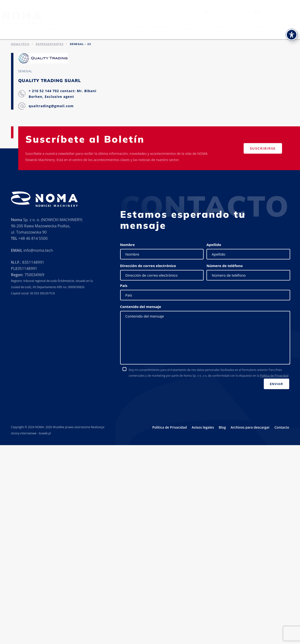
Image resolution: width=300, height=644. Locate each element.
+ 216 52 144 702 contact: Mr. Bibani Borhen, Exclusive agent (63, 94)
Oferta (80, 26)
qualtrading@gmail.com (51, 106)
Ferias (146, 27)
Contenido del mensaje (141, 307)
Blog (222, 427)
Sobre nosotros (59, 26)
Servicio (129, 27)
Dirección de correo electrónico (148, 266)
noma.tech (20, 44)
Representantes (168, 27)
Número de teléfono (225, 266)
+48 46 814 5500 (33, 238)
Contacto (264, 27)
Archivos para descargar (197, 26)
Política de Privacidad (274, 376)
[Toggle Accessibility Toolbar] (292, 33)
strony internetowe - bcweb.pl (31, 433)
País (124, 286)
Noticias (228, 27)
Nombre (127, 245)
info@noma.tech (38, 250)
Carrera (245, 27)
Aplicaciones (104, 26)
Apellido (214, 245)
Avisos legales (203, 427)
